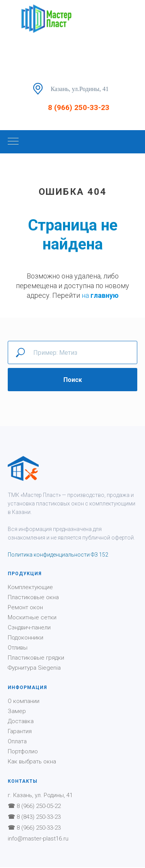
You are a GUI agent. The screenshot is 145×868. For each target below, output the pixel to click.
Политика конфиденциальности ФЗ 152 (58, 555)
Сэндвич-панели (29, 627)
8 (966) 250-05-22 (39, 806)
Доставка (21, 721)
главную (105, 295)
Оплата (17, 741)
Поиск (73, 380)
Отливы (18, 648)
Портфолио (23, 751)
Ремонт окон (25, 607)
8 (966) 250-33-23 (79, 107)
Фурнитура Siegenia (34, 668)
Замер (17, 711)
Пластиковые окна (33, 597)
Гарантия (20, 731)
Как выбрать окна (32, 761)
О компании (24, 701)
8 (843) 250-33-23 (39, 817)
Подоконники (26, 638)
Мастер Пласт (41, 495)
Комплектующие (30, 587)
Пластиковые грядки (36, 658)
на (86, 295)
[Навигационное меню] (13, 142)
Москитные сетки (32, 617)
